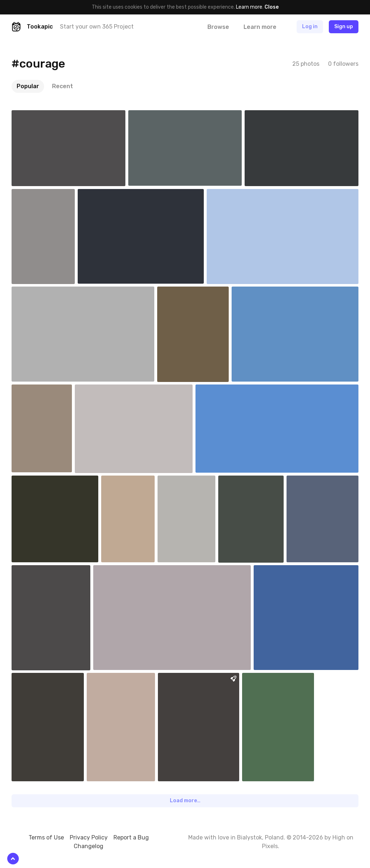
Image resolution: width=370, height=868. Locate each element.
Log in (310, 27)
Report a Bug (131, 837)
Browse (218, 27)
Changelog (89, 846)
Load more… (185, 801)
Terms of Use (46, 837)
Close (272, 7)
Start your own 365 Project (97, 27)
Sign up (344, 27)
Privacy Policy (89, 837)
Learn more (249, 7)
